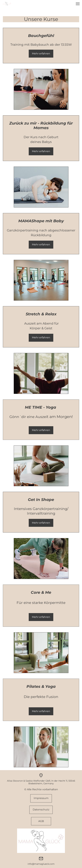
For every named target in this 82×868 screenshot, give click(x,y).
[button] (78, 4)
